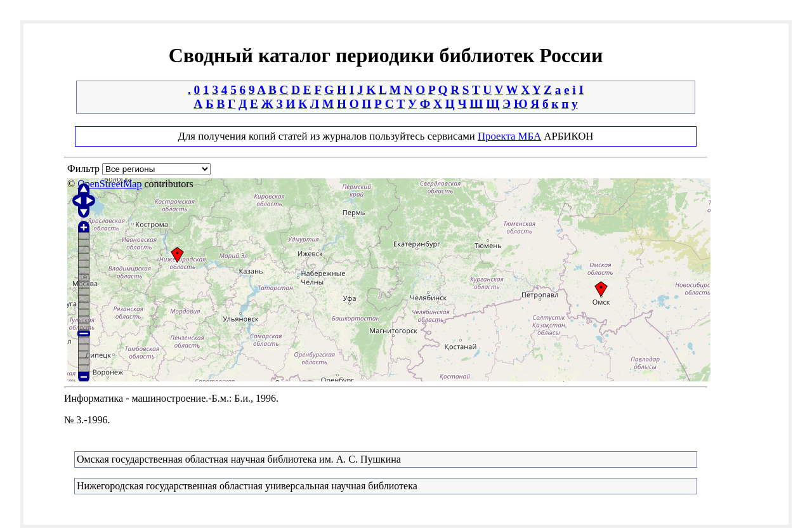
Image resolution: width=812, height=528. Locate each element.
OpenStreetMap (109, 184)
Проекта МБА (509, 136)
